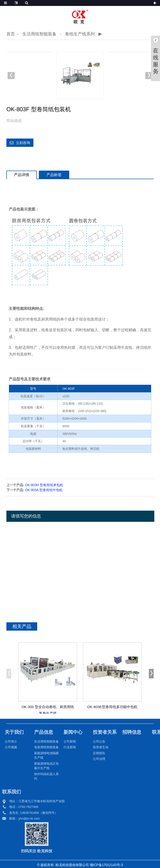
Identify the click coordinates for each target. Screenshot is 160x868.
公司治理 (94, 759)
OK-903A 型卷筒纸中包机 (44, 490)
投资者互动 (96, 747)
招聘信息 (127, 732)
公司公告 (94, 741)
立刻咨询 (23, 142)
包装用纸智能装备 (42, 747)
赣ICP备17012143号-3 (106, 865)
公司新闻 (65, 741)
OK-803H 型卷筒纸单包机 (44, 485)
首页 (11, 34)
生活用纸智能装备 (39, 34)
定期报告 (94, 753)
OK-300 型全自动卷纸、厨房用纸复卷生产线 (48, 709)
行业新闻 (65, 747)
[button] (149, 76)
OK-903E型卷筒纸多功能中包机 (112, 707)
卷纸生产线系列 (80, 34)
